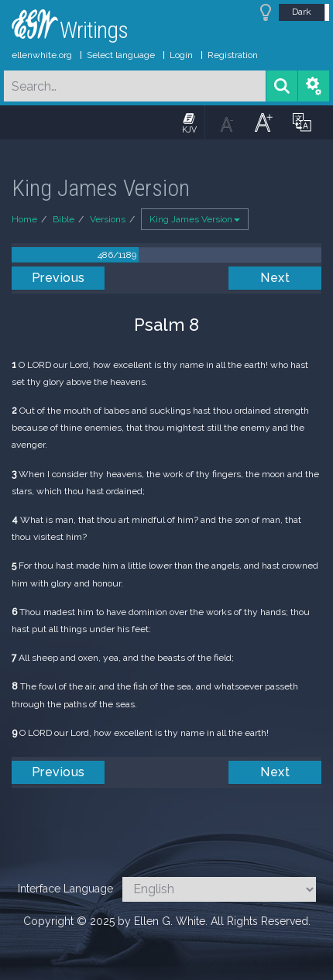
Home (24, 219)
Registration (233, 55)
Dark (302, 12)
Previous (58, 278)
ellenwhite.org (42, 55)
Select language (121, 55)
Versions (108, 219)
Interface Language (65, 889)
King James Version (195, 219)
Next (275, 278)
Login (181, 55)
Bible (64, 219)
